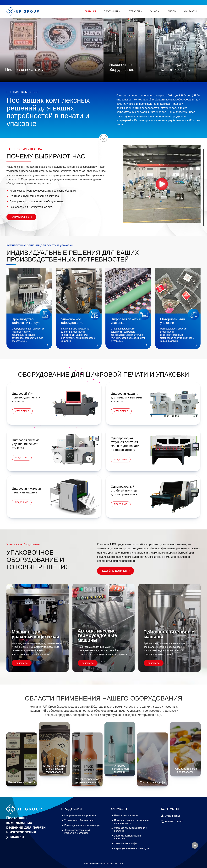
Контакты (190, 11)
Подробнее (22, 663)
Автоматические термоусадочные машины (97, 636)
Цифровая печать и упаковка (31, 70)
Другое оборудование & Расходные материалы (77, 831)
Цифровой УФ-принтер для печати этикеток (26, 397)
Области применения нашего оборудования (104, 698)
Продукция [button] (111, 11)
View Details (22, 411)
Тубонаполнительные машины (169, 634)
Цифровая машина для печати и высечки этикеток (126, 397)
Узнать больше (21, 217)
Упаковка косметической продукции (120, 769)
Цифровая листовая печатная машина (26, 490)
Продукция (72, 809)
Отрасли (119, 809)
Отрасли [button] (134, 11)
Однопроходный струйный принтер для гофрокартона (124, 490)
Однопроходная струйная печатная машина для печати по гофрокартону (125, 444)
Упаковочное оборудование (121, 67)
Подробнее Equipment (114, 571)
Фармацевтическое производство (185, 770)
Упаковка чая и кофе (153, 782)
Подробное (22, 458)
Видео (172, 11)
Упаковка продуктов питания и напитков (87, 781)
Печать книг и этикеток (22, 782)
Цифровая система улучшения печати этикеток (26, 444)
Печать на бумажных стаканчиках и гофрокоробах (54, 769)
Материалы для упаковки (172, 321)
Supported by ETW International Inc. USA (103, 864)
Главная (90, 11)
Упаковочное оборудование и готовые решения (38, 560)
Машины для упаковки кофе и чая (35, 634)
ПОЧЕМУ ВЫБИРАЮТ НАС (46, 156)
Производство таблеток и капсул (177, 67)
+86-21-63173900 (174, 821)
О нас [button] (154, 11)
